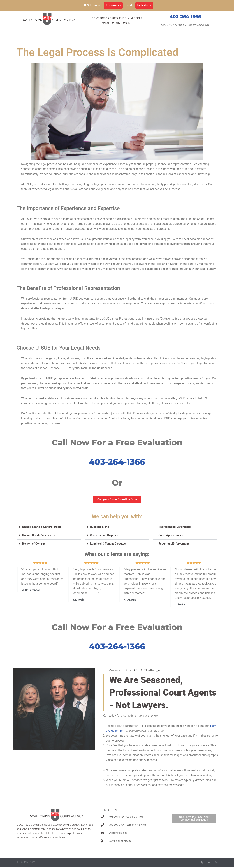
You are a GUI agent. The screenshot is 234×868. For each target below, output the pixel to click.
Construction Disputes (104, 535)
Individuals (144, 5)
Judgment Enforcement (174, 544)
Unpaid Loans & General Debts (42, 527)
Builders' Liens (100, 527)
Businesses (113, 5)
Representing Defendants (175, 527)
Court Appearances (171, 535)
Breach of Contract (34, 544)
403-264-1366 (185, 17)
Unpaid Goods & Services (38, 535)
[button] (49, 527)
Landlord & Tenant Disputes (108, 544)
